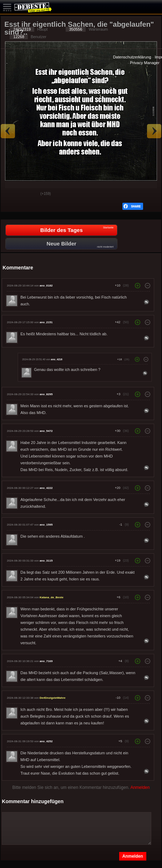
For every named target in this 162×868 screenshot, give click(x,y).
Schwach (30, 194)
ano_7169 (46, 661)
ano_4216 (57, 359)
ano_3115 (46, 561)
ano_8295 (46, 394)
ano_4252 (46, 741)
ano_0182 (46, 286)
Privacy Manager (145, 63)
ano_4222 (46, 488)
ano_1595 (46, 525)
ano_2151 (46, 322)
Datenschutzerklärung (132, 57)
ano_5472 (46, 431)
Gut (12, 194)
